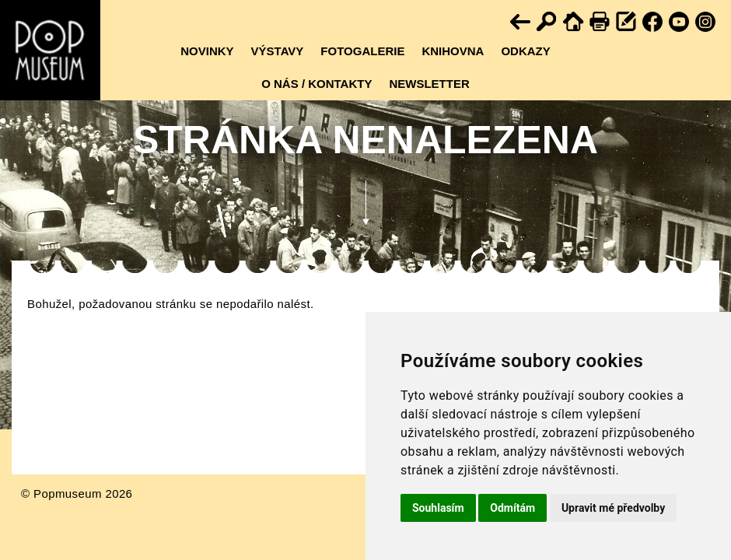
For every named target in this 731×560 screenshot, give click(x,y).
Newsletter (429, 84)
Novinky (207, 51)
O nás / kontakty (317, 84)
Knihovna (453, 51)
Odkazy (525, 51)
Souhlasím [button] (438, 508)
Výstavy (278, 51)
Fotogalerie (362, 51)
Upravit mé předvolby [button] (613, 508)
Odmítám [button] (512, 508)
